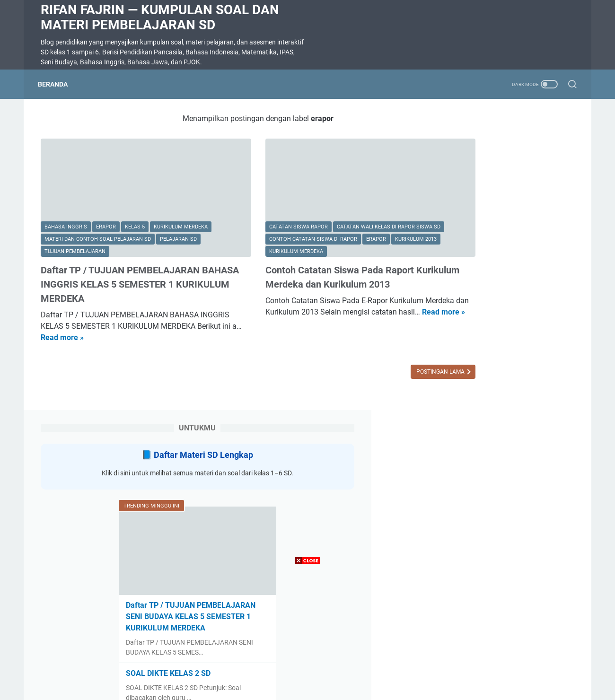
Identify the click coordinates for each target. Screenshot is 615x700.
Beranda (56, 84)
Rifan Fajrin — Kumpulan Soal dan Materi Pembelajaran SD (160, 17)
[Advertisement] (307, 634)
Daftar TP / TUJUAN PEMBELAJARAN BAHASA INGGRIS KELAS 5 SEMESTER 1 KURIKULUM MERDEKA (123, 265)
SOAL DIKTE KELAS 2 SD (482, 378)
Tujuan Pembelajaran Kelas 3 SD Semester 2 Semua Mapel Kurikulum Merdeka (502, 514)
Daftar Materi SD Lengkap (510, 146)
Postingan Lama (364, 353)
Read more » (145, 319)
